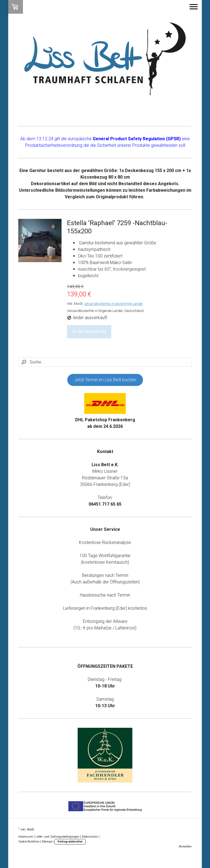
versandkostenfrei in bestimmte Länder (113, 304)
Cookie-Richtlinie (29, 842)
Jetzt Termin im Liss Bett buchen (105, 380)
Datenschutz (90, 837)
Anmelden (185, 846)
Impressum (26, 837)
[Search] (105, 362)
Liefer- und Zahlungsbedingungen (57, 837)
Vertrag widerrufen (70, 842)
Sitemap (47, 842)
